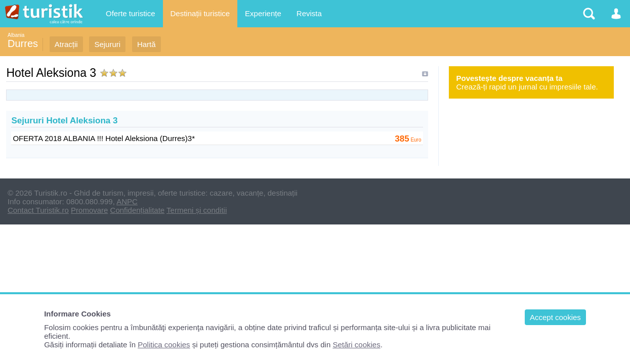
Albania (16, 35)
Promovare (89, 210)
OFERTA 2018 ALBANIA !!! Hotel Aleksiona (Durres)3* (104, 138)
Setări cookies (356, 345)
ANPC (127, 201)
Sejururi (107, 44)
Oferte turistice (131, 13)
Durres (23, 43)
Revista (309, 13)
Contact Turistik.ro (38, 210)
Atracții (66, 44)
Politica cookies (164, 345)
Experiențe (263, 13)
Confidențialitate (138, 210)
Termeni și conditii (197, 210)
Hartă (146, 44)
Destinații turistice (200, 13)
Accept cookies (555, 317)
